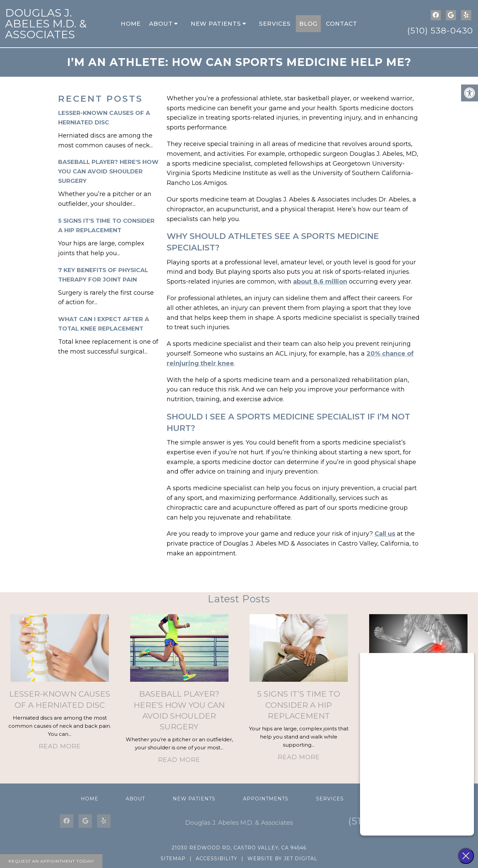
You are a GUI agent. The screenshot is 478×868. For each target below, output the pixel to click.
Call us (385, 534)
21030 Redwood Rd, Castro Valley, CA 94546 (239, 848)
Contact (342, 24)
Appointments (266, 799)
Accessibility (217, 859)
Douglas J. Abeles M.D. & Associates (46, 23)
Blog (308, 24)
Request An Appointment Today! (51, 861)
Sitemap (173, 859)
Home (131, 24)
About (161, 24)
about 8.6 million (320, 282)
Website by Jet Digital (282, 859)
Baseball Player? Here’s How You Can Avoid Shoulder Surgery (108, 171)
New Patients (216, 24)
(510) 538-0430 (440, 30)
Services (275, 24)
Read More (60, 746)
